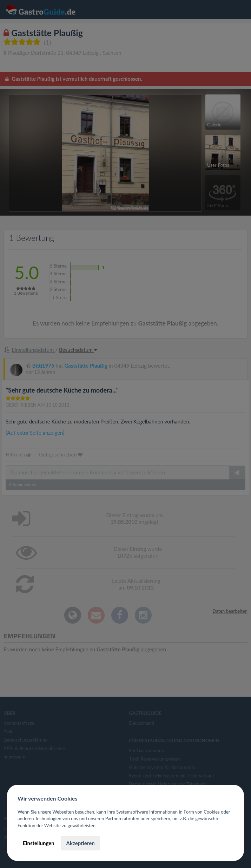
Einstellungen (39, 843)
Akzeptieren (80, 843)
